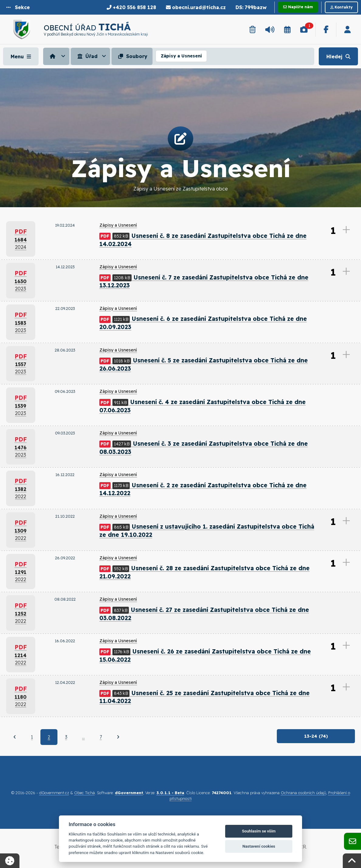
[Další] (118, 738)
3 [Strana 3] (66, 738)
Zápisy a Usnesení (181, 56)
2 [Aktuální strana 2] (49, 738)
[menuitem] (57, 56)
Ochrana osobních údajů (303, 794)
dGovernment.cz (54, 794)
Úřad (87, 56)
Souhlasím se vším (259, 831)
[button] (18, 7)
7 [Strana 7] (101, 738)
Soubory (132, 56)
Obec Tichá (84, 794)
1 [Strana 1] (32, 738)
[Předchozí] (15, 738)
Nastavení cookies (259, 846)
